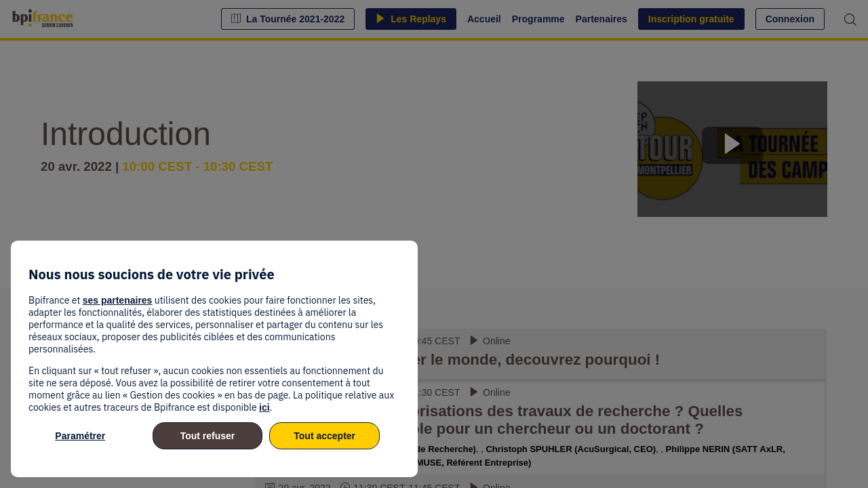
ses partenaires (118, 300)
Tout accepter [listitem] (324, 436)
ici (264, 407)
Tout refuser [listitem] (208, 436)
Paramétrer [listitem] (80, 436)
